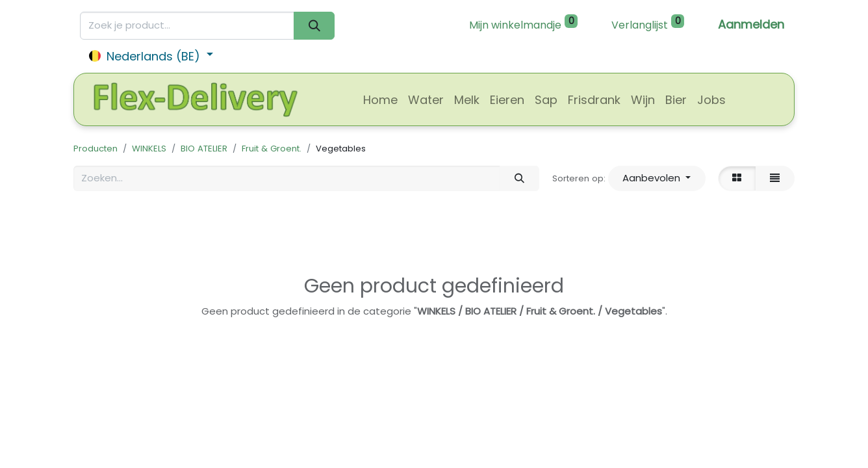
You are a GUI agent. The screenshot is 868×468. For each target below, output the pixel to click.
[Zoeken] (314, 26)
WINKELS (149, 149)
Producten (96, 149)
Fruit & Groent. (272, 149)
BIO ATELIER (204, 149)
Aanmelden (751, 24)
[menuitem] (380, 100)
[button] (657, 178)
